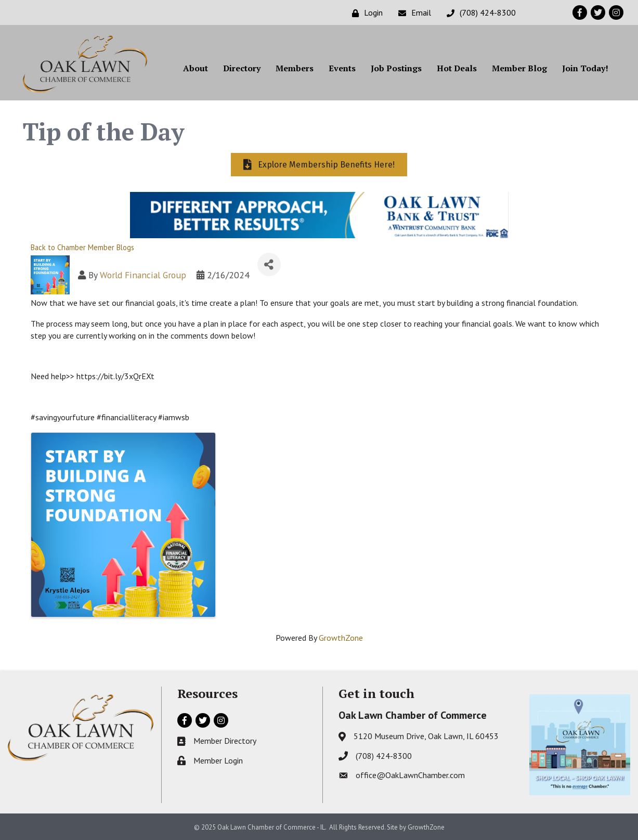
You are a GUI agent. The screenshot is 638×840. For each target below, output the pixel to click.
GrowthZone (341, 638)
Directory (242, 68)
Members (295, 68)
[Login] (365, 13)
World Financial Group (143, 275)
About (196, 68)
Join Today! (585, 68)
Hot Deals (457, 68)
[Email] (412, 13)
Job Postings (396, 68)
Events (342, 68)
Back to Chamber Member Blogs (82, 247)
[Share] (269, 264)
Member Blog (519, 68)
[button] (319, 165)
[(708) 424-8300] (479, 13)
